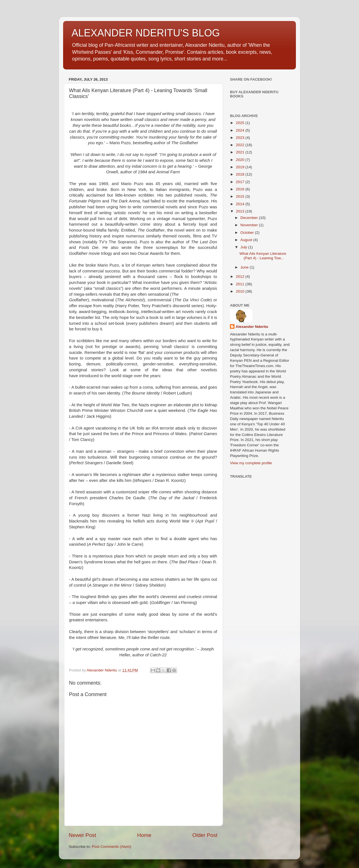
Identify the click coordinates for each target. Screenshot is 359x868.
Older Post (205, 835)
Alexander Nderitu (252, 327)
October (248, 233)
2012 (241, 276)
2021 (241, 152)
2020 (241, 160)
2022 (241, 145)
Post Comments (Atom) (112, 847)
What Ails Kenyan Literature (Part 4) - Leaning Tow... (263, 256)
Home (144, 835)
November (250, 225)
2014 (241, 204)
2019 (241, 167)
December (250, 218)
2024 (241, 130)
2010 (241, 291)
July (244, 247)
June (245, 267)
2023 (241, 138)
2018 (241, 174)
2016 (241, 189)
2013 (241, 211)
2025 (241, 123)
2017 (241, 182)
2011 (241, 284)
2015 (241, 196)
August (247, 240)
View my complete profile (251, 463)
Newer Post (82, 835)
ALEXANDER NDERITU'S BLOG (146, 33)
